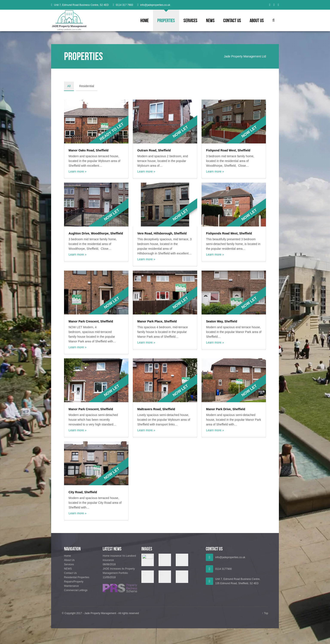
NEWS (210, 20)
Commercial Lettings (76, 591)
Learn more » (77, 171)
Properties (166, 20)
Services (190, 20)
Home (144, 20)
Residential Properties (77, 578)
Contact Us (232, 20)
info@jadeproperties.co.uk (155, 5)
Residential (87, 86)
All (69, 86)
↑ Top (265, 614)
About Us (257, 20)
